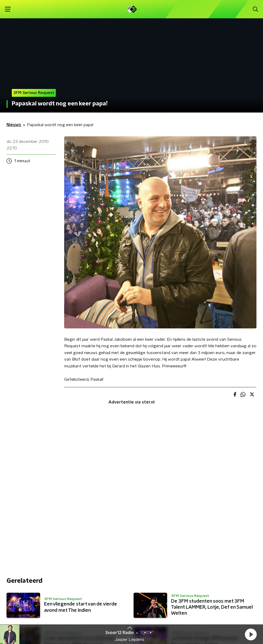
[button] (251, 634)
